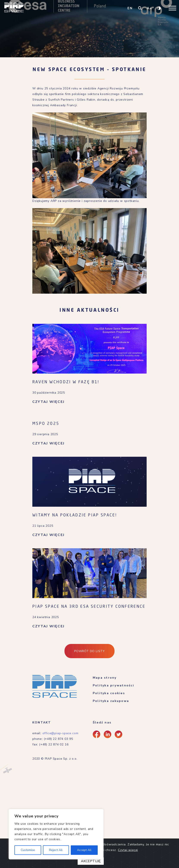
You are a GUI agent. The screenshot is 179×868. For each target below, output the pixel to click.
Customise (28, 850)
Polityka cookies (109, 693)
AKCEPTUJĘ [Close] (91, 860)
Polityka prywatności (113, 685)
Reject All (56, 850)
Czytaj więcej (128, 849)
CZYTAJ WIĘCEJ (48, 402)
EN (130, 8)
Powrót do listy (89, 651)
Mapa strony (105, 678)
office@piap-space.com (60, 733)
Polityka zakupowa (111, 701)
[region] (56, 834)
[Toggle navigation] (172, 8)
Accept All (84, 850)
